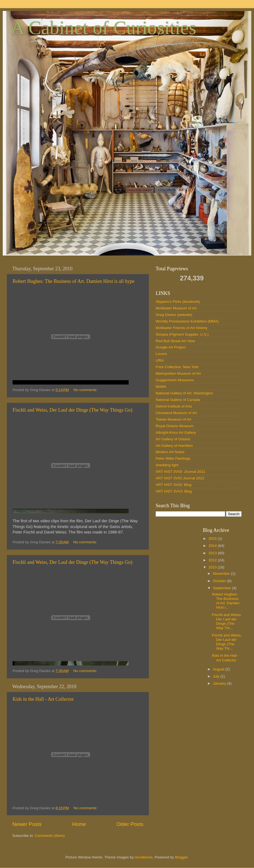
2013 (213, 553)
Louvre (161, 354)
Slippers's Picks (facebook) (178, 302)
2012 (213, 560)
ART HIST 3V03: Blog (174, 485)
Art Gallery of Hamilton (174, 446)
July (217, 676)
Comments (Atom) (50, 836)
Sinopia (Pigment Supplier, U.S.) (182, 334)
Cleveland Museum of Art (176, 413)
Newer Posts (27, 824)
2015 (213, 539)
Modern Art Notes (170, 452)
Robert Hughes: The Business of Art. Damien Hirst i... (226, 601)
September (223, 588)
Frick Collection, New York (177, 367)
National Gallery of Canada (178, 400)
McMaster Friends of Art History (181, 328)
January (220, 683)
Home (79, 824)
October (220, 581)
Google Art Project (171, 347)
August (219, 669)
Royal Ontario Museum (175, 426)
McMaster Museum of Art (176, 308)
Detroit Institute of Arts (174, 406)
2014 (213, 546)
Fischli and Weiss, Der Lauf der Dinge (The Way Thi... (227, 621)
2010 (213, 567)
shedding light (167, 465)
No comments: (86, 390)
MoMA (161, 387)
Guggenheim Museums (175, 380)
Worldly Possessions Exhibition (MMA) (187, 321)
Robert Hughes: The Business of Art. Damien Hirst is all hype (73, 281)
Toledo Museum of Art (174, 419)
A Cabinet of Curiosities (104, 28)
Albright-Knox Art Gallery (176, 432)
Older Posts (130, 824)
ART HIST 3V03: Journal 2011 (181, 472)
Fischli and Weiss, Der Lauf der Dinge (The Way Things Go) (73, 410)
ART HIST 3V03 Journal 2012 (180, 478)
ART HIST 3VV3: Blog (174, 491)
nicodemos (144, 857)
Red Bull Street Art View (175, 341)
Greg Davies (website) (174, 315)
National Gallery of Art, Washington (184, 393)
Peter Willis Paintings (173, 458)
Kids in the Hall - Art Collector (43, 699)
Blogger (181, 857)
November (222, 574)
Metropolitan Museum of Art (178, 373)
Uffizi (160, 360)
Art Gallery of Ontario (173, 439)
